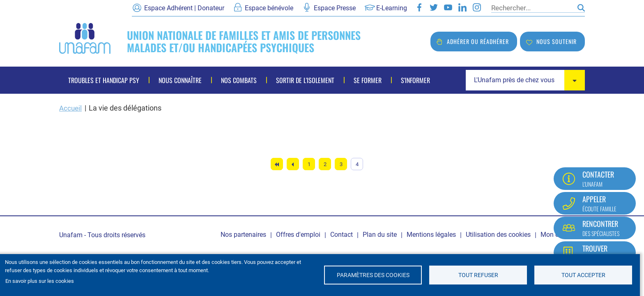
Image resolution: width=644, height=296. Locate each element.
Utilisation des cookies (498, 235)
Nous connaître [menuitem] (180, 80)
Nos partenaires (243, 235)
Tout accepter (583, 275)
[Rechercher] (532, 8)
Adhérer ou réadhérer (478, 41)
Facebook (419, 7)
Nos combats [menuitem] (239, 80)
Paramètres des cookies (373, 275)
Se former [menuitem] (368, 80)
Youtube (448, 7)
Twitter (434, 7)
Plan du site (380, 235)
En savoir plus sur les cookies (40, 281)
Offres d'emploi (298, 235)
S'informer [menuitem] (415, 80)
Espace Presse (335, 8)
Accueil (71, 108)
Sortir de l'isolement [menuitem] (305, 80)
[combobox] (525, 80)
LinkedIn (462, 7)
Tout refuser (478, 275)
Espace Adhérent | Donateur (184, 8)
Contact (342, 235)
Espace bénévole (269, 8)
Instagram (477, 7)
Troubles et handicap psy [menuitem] (104, 80)
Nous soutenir (557, 41)
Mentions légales (431, 235)
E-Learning (392, 8)
